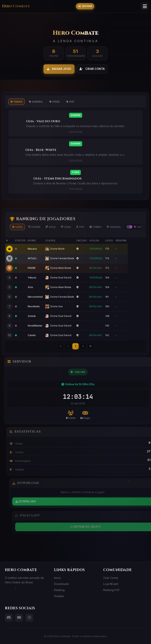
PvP (70, 102)
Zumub (32, 324)
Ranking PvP (111, 590)
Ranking (59, 590)
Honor (34, 235)
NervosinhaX (35, 305)
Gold (51, 235)
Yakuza (32, 286)
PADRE (32, 276)
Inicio (57, 578)
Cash (66, 235)
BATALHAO (96, 276)
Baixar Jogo (59, 69)
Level (17, 235)
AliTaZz (32, 266)
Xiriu (30, 295)
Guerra (36, 102)
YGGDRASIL (96, 257)
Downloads (62, 584)
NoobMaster (35, 334)
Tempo (95, 235)
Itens (54, 102)
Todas (17, 102)
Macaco (32, 257)
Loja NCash (111, 584)
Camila (32, 343)
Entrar (85, 6)
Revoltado (34, 315)
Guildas (114, 235)
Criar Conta (92, 69)
